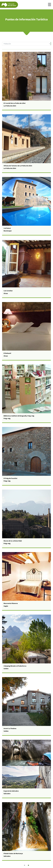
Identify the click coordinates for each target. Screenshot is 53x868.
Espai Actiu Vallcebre (11, 791)
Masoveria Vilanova (11, 603)
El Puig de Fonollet (10, 478)
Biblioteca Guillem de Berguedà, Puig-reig (19, 416)
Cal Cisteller (8, 291)
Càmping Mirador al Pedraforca (15, 666)
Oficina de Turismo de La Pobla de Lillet (18, 166)
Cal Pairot (7, 228)
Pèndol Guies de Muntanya (13, 853)
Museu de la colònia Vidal (13, 541)
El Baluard (7, 353)
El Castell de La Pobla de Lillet (15, 103)
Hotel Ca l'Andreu (10, 728)
